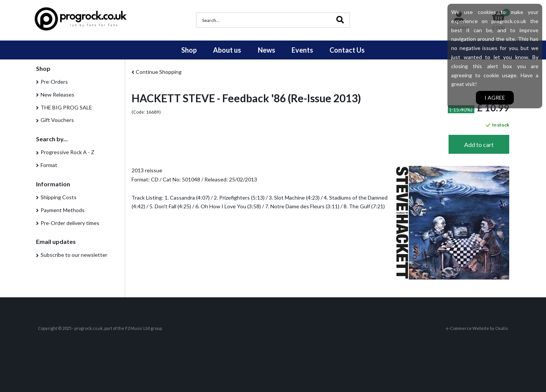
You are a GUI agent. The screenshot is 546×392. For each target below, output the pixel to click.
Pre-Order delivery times (70, 223)
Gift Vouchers (57, 120)
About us (227, 50)
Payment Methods (63, 210)
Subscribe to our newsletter (74, 255)
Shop (189, 50)
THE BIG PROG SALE (66, 107)
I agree (495, 98)
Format (49, 165)
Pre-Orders (54, 82)
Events (302, 50)
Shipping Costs (59, 197)
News (267, 50)
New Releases (57, 94)
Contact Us (347, 50)
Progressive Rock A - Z (67, 152)
